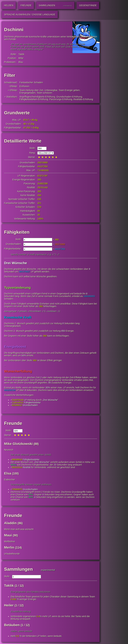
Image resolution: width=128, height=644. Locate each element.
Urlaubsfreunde (12, 554)
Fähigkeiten (17, 232)
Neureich (9, 450)
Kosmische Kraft (18, 318)
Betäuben (12, 625)
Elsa (8, 474)
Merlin (9, 548)
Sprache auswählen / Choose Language (30, 14)
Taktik (21, 54)
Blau (21, 62)
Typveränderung (17, 288)
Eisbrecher (10, 480)
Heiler (9, 605)
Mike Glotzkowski (18, 444)
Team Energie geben (69, 90)
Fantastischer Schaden (31, 82)
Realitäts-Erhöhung (83, 99)
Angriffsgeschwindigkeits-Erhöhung (37, 97)
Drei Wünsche (16, 263)
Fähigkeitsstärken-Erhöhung (34, 99)
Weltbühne (10, 542)
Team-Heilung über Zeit (32, 90)
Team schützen (44, 93)
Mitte (21, 58)
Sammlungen (18, 570)
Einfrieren (24, 86)
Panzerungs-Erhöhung (61, 99)
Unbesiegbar (51, 90)
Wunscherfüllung (18, 372)
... (5, 282)
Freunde (13, 424)
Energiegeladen (28, 93)
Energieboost (15, 347)
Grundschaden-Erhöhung (69, 97)
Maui (8, 535)
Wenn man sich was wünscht (19, 530)
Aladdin (10, 523)
